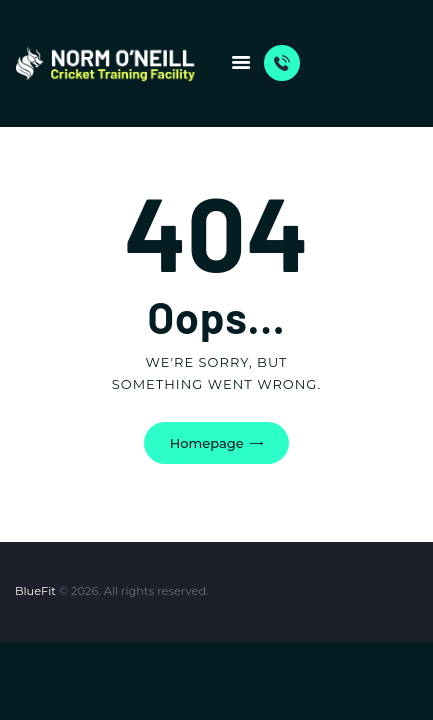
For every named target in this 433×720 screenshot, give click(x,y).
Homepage (207, 443)
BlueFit (35, 591)
